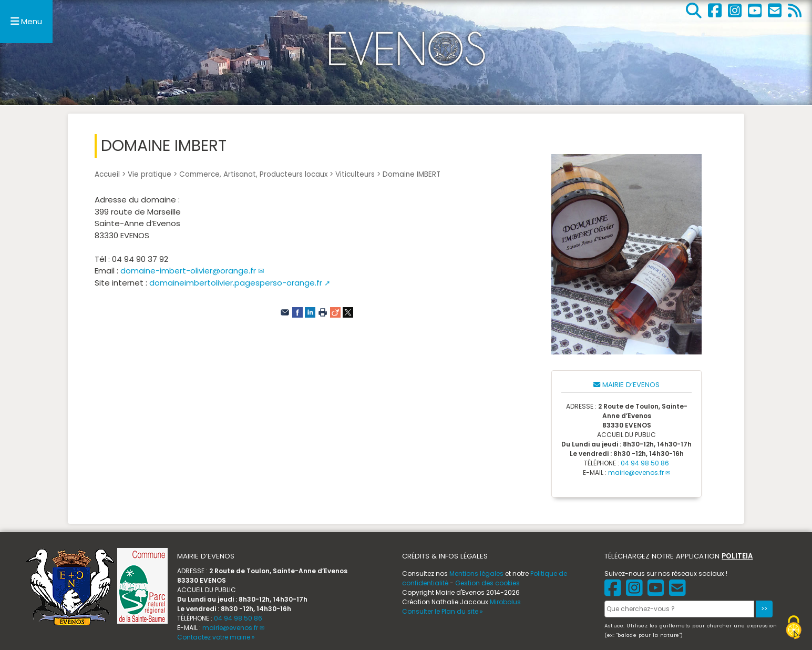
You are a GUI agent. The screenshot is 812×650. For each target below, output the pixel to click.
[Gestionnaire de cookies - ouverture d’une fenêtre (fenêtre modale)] (794, 629)
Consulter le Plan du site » (443, 611)
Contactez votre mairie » (216, 637)
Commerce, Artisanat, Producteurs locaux (253, 174)
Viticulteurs (355, 174)
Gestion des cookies (487, 583)
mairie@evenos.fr (636, 473)
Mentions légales (476, 573)
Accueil (107, 174)
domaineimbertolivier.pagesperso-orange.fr (236, 283)
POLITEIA (737, 556)
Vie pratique (150, 174)
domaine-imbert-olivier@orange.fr (188, 271)
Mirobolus (505, 602)
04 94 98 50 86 (645, 463)
